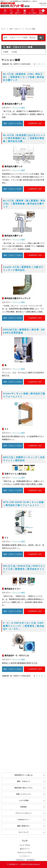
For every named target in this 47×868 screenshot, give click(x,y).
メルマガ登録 (24, 800)
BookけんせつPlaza (25, 852)
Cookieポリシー (23, 820)
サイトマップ (24, 832)
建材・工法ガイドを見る (13, 123)
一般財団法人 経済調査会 (25, 860)
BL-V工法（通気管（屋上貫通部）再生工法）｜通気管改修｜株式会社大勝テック (24, 204)
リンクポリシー (25, 856)
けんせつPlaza (25, 845)
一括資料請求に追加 (34, 123)
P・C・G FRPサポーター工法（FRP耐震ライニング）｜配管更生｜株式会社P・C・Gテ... (24, 626)
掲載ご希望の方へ (24, 826)
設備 (15, 52)
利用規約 (24, 807)
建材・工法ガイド (15, 29)
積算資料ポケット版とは (23, 775)
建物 (6, 52)
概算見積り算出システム (23, 788)
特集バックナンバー (23, 794)
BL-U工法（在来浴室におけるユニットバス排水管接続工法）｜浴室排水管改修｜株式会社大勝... (24, 138)
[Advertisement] (23, 743)
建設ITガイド (25, 849)
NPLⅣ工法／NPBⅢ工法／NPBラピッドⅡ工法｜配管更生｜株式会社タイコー (24, 569)
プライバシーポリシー (24, 813)
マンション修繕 (19, 108)
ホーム (3, 29)
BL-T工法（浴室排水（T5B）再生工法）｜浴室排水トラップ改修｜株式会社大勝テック (24, 77)
